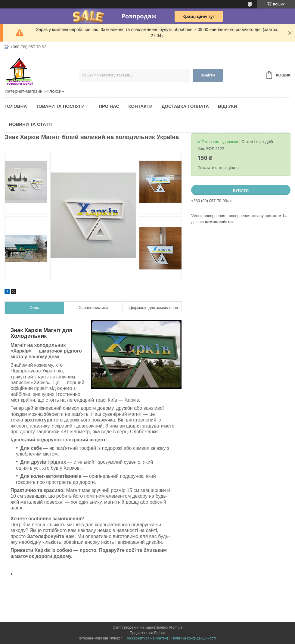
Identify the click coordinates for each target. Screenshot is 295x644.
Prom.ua (176, 627)
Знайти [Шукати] (208, 75)
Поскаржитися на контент (147, 638)
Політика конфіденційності (194, 638)
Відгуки (227, 106)
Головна (16, 106)
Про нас (109, 106)
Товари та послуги (60, 106)
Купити (241, 190)
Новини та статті (31, 124)
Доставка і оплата (185, 106)
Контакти (140, 106)
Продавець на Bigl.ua (147, 633)
